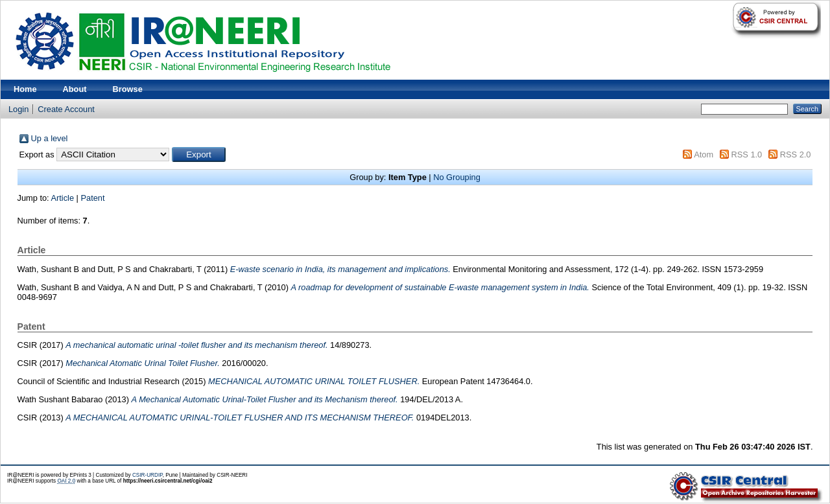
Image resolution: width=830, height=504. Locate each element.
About (75, 89)
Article (63, 198)
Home (25, 89)
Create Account (66, 109)
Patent (93, 198)
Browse (128, 89)
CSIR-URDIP (148, 475)
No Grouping (457, 177)
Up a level (50, 138)
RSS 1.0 (747, 155)
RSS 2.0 (796, 155)
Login (18, 109)
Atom (704, 155)
